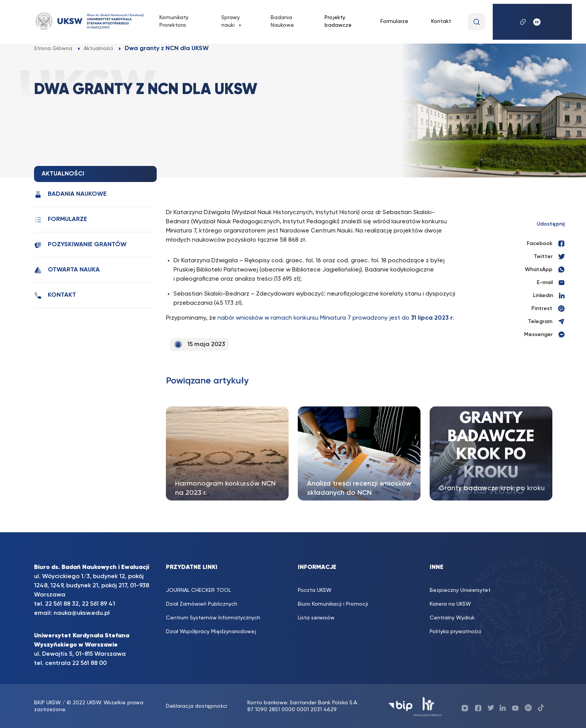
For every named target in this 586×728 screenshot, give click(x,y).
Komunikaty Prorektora (174, 21)
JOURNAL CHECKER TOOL (198, 590)
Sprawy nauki (232, 22)
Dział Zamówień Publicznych (202, 604)
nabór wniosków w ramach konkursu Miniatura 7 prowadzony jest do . (336, 318)
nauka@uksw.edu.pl (82, 613)
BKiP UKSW (48, 703)
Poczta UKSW (315, 590)
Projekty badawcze (338, 21)
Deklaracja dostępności (196, 706)
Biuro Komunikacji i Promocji (333, 604)
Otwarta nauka (67, 270)
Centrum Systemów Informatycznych (213, 618)
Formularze (394, 21)
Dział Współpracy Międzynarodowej (211, 632)
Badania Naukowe (282, 21)
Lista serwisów (316, 618)
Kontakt (441, 21)
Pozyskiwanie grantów (80, 245)
